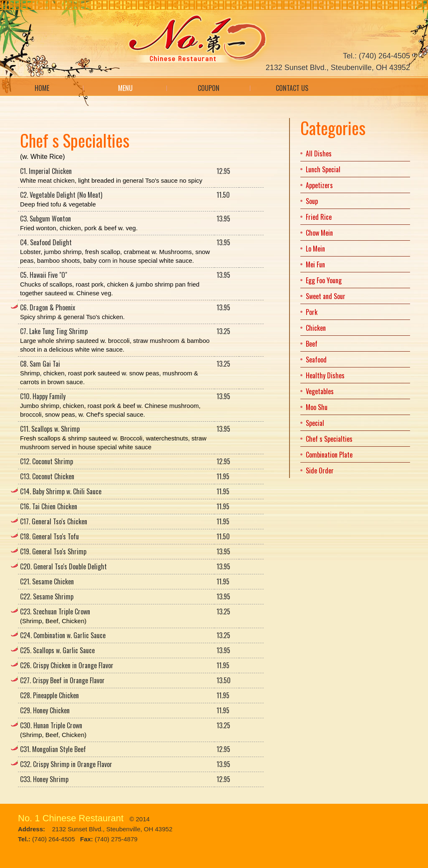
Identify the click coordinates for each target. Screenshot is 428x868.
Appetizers (319, 185)
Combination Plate (329, 455)
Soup (312, 201)
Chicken (316, 328)
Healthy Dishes (325, 375)
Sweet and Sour (326, 296)
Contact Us (292, 88)
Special (315, 423)
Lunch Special (323, 169)
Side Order (320, 470)
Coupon (209, 88)
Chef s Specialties (329, 439)
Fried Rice (319, 217)
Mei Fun (315, 264)
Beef (312, 344)
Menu (125, 88)
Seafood (316, 360)
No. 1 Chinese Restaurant (71, 818)
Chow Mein (319, 233)
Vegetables (320, 391)
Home (42, 88)
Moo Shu (317, 407)
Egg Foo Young (324, 280)
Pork (312, 312)
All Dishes (319, 153)
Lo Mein (315, 249)
